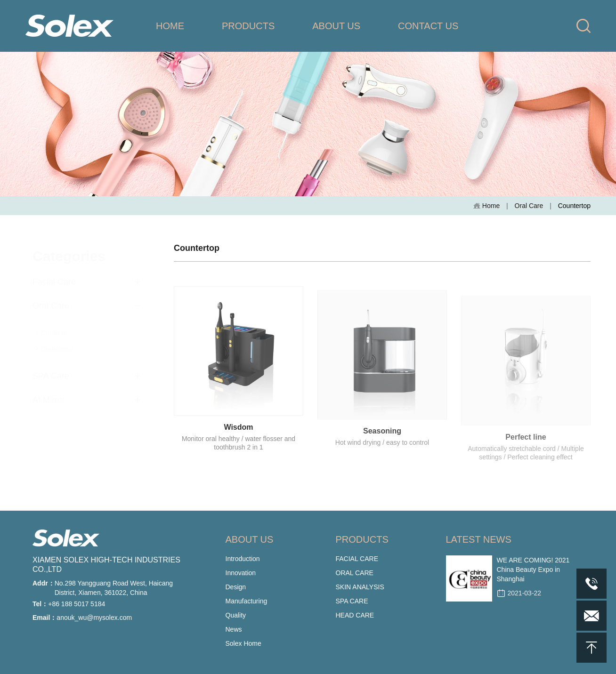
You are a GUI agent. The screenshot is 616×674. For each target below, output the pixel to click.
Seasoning (382, 438)
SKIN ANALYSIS (360, 587)
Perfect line (526, 445)
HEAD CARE (355, 615)
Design (236, 587)
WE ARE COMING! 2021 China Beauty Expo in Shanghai (533, 570)
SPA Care (51, 369)
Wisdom (238, 432)
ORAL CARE (355, 573)
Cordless (51, 326)
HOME (170, 26)
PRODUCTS (248, 26)
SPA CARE (352, 601)
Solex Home (243, 643)
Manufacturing (247, 601)
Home (486, 206)
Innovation (241, 573)
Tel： (40, 604)
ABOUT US (336, 26)
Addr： (44, 583)
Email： (45, 618)
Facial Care (54, 274)
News (234, 629)
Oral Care (529, 206)
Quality (236, 615)
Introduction (243, 559)
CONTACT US (428, 26)
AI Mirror (49, 393)
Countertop (54, 342)
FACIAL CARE (357, 559)
